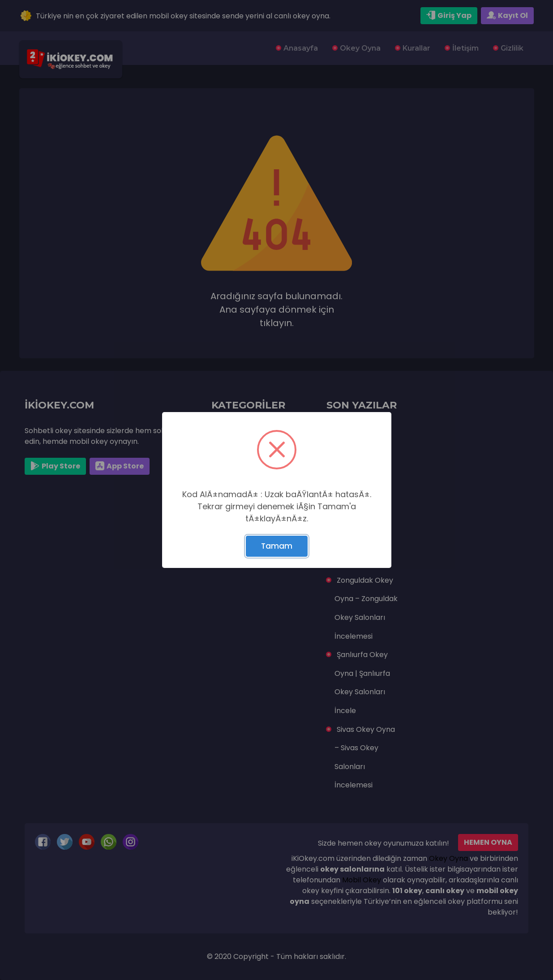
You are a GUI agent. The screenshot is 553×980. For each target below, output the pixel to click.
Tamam (277, 546)
